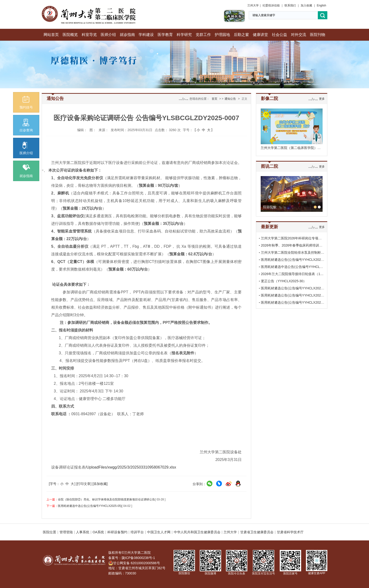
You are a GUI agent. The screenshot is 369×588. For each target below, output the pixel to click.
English (322, 5)
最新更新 (269, 227)
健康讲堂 (260, 35)
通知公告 (230, 99)
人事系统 (83, 532)
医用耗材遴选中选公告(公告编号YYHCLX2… (294, 267)
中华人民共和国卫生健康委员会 (197, 532)
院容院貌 (270, 207)
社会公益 (279, 35)
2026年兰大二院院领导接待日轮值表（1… (292, 274)
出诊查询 (26, 125)
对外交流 (299, 35)
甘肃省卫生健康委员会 (257, 532)
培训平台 (137, 532)
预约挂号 (26, 103)
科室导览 (89, 35)
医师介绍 (108, 35)
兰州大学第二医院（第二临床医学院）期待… (294, 148)
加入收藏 (306, 5)
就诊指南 (127, 35)
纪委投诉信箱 (271, 5)
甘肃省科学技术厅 (290, 532)
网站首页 (51, 35)
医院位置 (50, 532)
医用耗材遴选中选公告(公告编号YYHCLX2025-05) (90, 506)
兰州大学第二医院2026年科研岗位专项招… (293, 238)
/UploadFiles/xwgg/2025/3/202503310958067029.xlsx (131, 467)
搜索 (323, 15)
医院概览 (70, 35)
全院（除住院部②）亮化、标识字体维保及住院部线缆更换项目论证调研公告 (106, 499)
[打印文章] (84, 484)
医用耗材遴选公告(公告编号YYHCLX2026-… (294, 260)
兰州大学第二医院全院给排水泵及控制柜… (293, 252)
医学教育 (165, 35)
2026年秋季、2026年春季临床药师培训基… (293, 245)
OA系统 (98, 532)
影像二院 (269, 99)
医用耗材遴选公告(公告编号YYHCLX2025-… (294, 288)
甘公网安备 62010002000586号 (134, 563)
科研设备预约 (117, 532)
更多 (322, 99)
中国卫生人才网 (159, 532)
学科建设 (146, 35)
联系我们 (290, 5)
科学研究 (184, 35)
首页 (214, 99)
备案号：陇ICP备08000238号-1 (132, 558)
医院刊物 (318, 35)
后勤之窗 (241, 35)
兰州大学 (253, 5)
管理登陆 (66, 532)
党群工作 (203, 35)
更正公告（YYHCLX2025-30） (284, 281)
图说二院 (269, 166)
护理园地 (222, 35)
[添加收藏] (100, 484)
